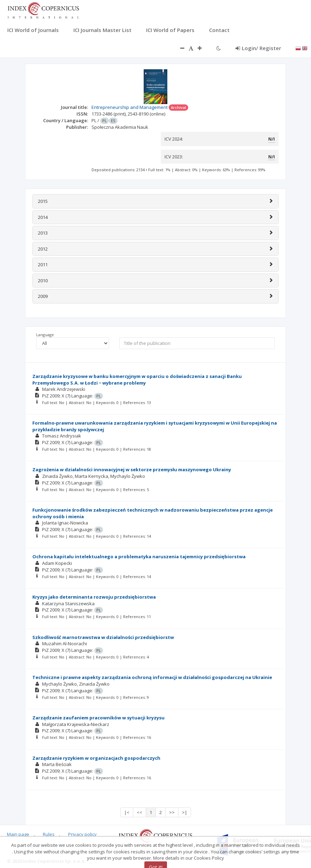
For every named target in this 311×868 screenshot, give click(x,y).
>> (172, 812)
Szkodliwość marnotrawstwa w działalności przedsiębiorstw (103, 637)
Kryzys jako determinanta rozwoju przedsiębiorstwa (94, 597)
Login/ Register (258, 48)
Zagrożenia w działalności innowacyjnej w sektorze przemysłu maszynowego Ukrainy (132, 469)
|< (127, 812)
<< (139, 812)
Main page (18, 834)
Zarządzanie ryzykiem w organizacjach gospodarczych (96, 758)
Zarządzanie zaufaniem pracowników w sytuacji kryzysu (98, 718)
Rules (49, 834)
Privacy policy (82, 834)
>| (185, 812)
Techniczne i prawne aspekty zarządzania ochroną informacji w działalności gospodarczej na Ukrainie (152, 677)
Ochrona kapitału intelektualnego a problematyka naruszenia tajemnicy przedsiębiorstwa (139, 557)
